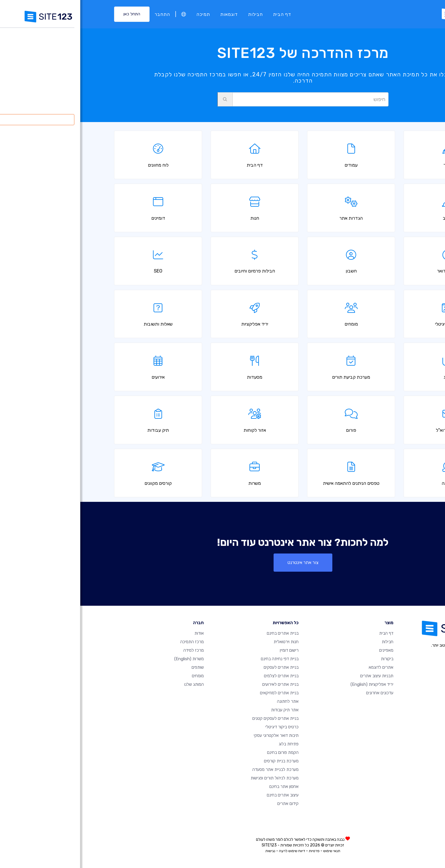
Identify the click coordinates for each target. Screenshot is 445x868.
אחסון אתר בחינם (204, 787)
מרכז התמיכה (112, 642)
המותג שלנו (114, 684)
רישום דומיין (209, 650)
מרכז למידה (113, 650)
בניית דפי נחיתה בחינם (199, 659)
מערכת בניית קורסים (201, 761)
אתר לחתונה (207, 701)
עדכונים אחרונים (299, 693)
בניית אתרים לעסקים (201, 667)
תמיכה (123, 14)
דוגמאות (149, 14)
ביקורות (307, 659)
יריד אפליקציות (292, 684)
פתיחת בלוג (208, 744)
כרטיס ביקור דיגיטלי (202, 727)
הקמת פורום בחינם (202, 752)
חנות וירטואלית (206, 642)
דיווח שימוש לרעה (212, 851)
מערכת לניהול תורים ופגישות (194, 778)
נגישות (190, 851)
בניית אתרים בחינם (202, 633)
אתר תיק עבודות (204, 710)
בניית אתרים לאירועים (200, 684)
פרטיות (234, 851)
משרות (109, 659)
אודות (119, 633)
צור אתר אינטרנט (223, 562)
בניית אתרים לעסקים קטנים (195, 718)
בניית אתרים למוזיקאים (199, 693)
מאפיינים (306, 650)
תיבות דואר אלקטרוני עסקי (196, 735)
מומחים (117, 676)
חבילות (175, 14)
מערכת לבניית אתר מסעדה (195, 770)
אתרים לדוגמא (301, 667)
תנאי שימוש (251, 851)
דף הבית (202, 14)
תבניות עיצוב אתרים (296, 676)
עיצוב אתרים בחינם (202, 795)
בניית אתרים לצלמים (201, 676)
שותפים (117, 667)
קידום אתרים (208, 804)
